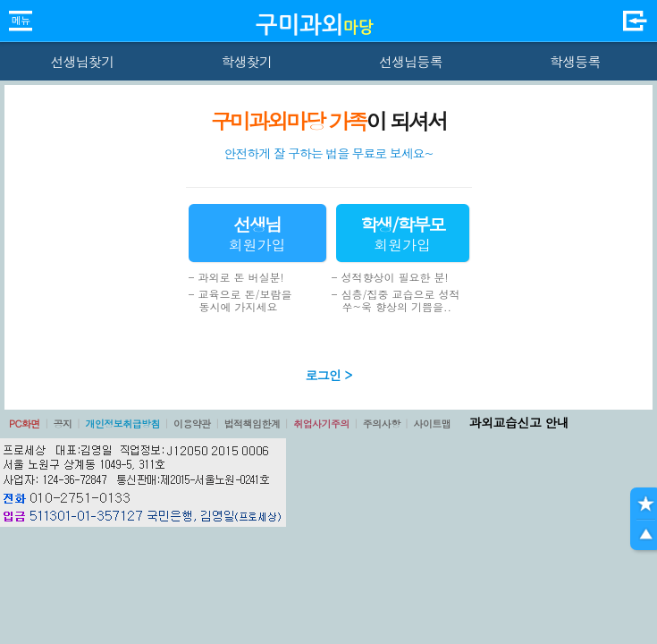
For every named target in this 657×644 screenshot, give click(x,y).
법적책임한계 (253, 424)
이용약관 (192, 424)
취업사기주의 (321, 424)
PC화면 (25, 424)
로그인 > (329, 375)
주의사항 (382, 424)
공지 (63, 424)
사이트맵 (432, 424)
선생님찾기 (82, 61)
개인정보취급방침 (122, 424)
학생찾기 (246, 61)
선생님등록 (411, 61)
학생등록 (575, 61)
